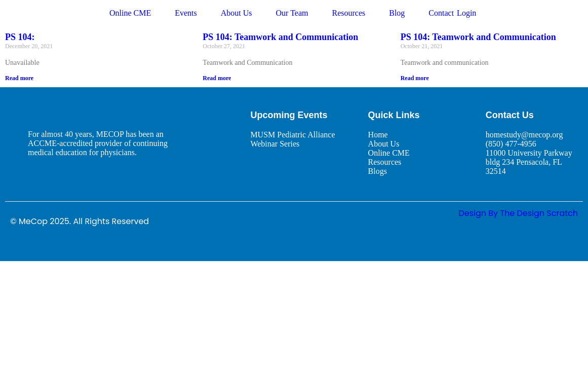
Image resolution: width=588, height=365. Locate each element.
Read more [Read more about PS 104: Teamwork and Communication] (217, 78)
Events (186, 13)
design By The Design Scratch (518, 213)
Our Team (292, 13)
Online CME (130, 13)
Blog (397, 13)
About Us (237, 13)
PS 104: (20, 37)
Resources (348, 13)
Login (466, 13)
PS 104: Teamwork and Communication (280, 37)
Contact (441, 13)
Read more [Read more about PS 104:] (19, 78)
